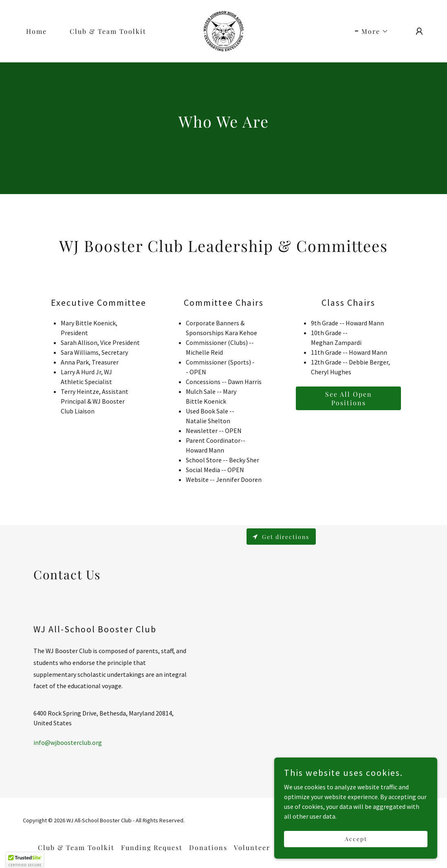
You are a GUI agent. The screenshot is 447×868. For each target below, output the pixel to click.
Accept (356, 839)
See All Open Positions (349, 398)
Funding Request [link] (152, 847)
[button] (372, 31)
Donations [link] (208, 847)
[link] (223, 30)
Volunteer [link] (252, 847)
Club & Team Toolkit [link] (108, 31)
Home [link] (36, 31)
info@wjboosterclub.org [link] (68, 742)
